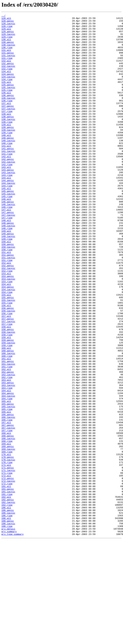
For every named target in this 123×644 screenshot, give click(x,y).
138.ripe (7, 144)
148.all (6, 262)
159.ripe (7, 412)
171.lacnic (8, 562)
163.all (6, 453)
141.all (6, 172)
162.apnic (8, 444)
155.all (6, 351)
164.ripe (7, 476)
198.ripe (7, 629)
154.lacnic (8, 345)
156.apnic (8, 367)
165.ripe (7, 488)
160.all (6, 415)
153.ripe (7, 335)
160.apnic (8, 418)
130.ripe (7, 54)
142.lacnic (8, 191)
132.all (6, 70)
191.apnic (8, 584)
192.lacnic (8, 600)
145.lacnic (8, 230)
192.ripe (7, 603)
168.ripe (7, 527)
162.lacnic (8, 447)
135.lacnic (8, 102)
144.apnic (8, 214)
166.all (6, 492)
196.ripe (7, 616)
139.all (6, 147)
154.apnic (8, 342)
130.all (6, 45)
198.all (6, 619)
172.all (6, 568)
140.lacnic (8, 166)
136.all (6, 109)
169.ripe (7, 539)
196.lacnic (8, 613)
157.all (6, 377)
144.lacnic (8, 217)
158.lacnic (8, 396)
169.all (6, 530)
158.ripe (7, 399)
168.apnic (8, 520)
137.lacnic (8, 128)
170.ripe (7, 552)
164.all (6, 466)
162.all (6, 440)
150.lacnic (8, 294)
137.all (6, 121)
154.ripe (7, 348)
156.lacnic (8, 370)
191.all (6, 581)
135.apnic (8, 99)
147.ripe (7, 259)
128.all (6, 19)
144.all (6, 211)
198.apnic (8, 622)
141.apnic (8, 176)
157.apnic (8, 380)
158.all (6, 389)
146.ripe (7, 246)
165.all (6, 479)
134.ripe (7, 93)
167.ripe (7, 514)
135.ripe (7, 105)
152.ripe (7, 322)
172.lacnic (8, 574)
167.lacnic (8, 511)
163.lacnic (8, 460)
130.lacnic (8, 51)
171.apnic (8, 559)
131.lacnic (8, 64)
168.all (6, 517)
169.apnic (8, 533)
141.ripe (7, 182)
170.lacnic (8, 549)
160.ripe (7, 424)
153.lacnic (8, 332)
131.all (6, 57)
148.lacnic (8, 268)
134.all (6, 83)
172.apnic (8, 571)
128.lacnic (8, 26)
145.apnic (8, 227)
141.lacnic (8, 179)
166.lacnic (8, 498)
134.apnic (8, 86)
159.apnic (8, 405)
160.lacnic (8, 421)
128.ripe (7, 29)
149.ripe (7, 284)
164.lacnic (8, 472)
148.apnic (8, 265)
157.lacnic (8, 383)
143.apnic (8, 201)
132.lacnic (8, 77)
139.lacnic (8, 153)
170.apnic (8, 546)
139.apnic (8, 150)
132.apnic (8, 73)
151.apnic (8, 303)
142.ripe (7, 195)
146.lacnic (8, 243)
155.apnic (8, 354)
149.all (6, 274)
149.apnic (8, 278)
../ (3, 16)
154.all (6, 338)
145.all (6, 223)
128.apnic (8, 22)
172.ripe (7, 578)
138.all (6, 134)
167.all (6, 504)
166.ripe (7, 501)
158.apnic (8, 393)
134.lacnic (8, 89)
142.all (6, 185)
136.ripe (7, 118)
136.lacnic (8, 115)
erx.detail (8, 632)
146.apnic (8, 239)
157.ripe (7, 386)
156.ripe (7, 373)
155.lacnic (8, 357)
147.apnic (8, 252)
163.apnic (8, 456)
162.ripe (7, 450)
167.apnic (8, 507)
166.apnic (8, 495)
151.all (6, 300)
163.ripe (7, 463)
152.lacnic (8, 319)
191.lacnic (8, 587)
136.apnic (8, 112)
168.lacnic (8, 523)
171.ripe (7, 565)
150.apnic (8, 290)
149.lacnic (8, 281)
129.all (6, 32)
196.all (6, 606)
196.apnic (8, 610)
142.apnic (8, 188)
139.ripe (7, 156)
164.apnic (8, 469)
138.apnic (8, 137)
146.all (6, 236)
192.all (6, 594)
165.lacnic (8, 485)
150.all (6, 287)
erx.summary (9, 635)
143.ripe (7, 207)
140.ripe (7, 169)
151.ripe (7, 310)
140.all (6, 160)
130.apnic (8, 48)
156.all (6, 364)
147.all (6, 249)
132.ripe (7, 80)
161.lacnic (8, 434)
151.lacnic (8, 306)
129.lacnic (8, 38)
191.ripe (7, 590)
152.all (6, 313)
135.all (6, 96)
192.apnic (8, 597)
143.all (6, 198)
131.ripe (7, 67)
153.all (6, 326)
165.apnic (8, 482)
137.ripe (7, 131)
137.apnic (8, 124)
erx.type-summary (12, 638)
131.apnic (8, 61)
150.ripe (7, 297)
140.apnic (8, 163)
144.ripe (7, 220)
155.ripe (7, 361)
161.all (6, 428)
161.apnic (8, 431)
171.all (6, 555)
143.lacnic (8, 204)
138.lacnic (8, 140)
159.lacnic (8, 409)
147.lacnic (8, 255)
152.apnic (8, 316)
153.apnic (8, 329)
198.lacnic (8, 626)
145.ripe (7, 233)
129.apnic (8, 35)
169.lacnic (8, 536)
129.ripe (7, 41)
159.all (6, 402)
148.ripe (7, 271)
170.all (6, 543)
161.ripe (7, 437)
